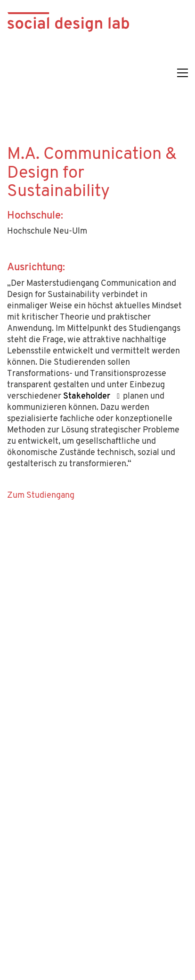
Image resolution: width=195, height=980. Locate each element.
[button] (183, 73)
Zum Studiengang (41, 496)
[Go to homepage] (68, 73)
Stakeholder (87, 396)
